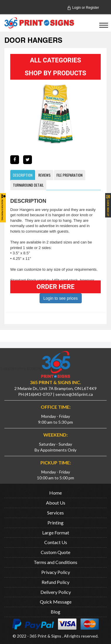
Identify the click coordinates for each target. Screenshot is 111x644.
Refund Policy (56, 582)
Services (56, 513)
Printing (56, 523)
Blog (56, 612)
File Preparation (70, 175)
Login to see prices (61, 298)
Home (56, 493)
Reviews (45, 175)
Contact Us (56, 542)
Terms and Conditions (56, 562)
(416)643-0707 (39, 394)
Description (23, 175)
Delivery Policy (56, 592)
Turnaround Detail (28, 185)
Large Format (56, 533)
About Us (56, 503)
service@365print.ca (74, 394)
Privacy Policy (56, 572)
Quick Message (56, 602)
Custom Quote (56, 552)
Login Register (83, 8)
